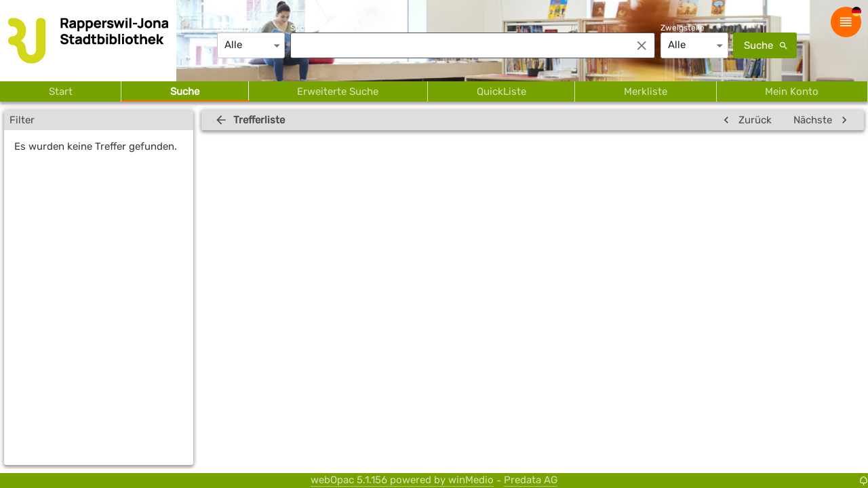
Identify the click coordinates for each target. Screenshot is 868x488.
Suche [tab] (184, 91)
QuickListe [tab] (501, 91)
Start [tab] (60, 91)
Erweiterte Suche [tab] (338, 91)
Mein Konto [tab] (792, 91)
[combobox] (457, 45)
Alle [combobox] (233, 45)
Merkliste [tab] (645, 91)
